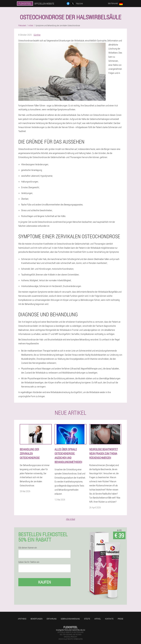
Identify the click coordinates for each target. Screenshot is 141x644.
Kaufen (45, 582)
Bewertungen (37, 619)
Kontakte (109, 619)
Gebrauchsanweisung (70, 619)
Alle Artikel (70, 519)
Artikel (98, 619)
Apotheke (22, 619)
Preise (120, 619)
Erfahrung (52, 619)
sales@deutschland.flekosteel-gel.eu (71, 630)
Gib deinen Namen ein (28, 548)
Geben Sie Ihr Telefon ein (29, 562)
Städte (87, 619)
